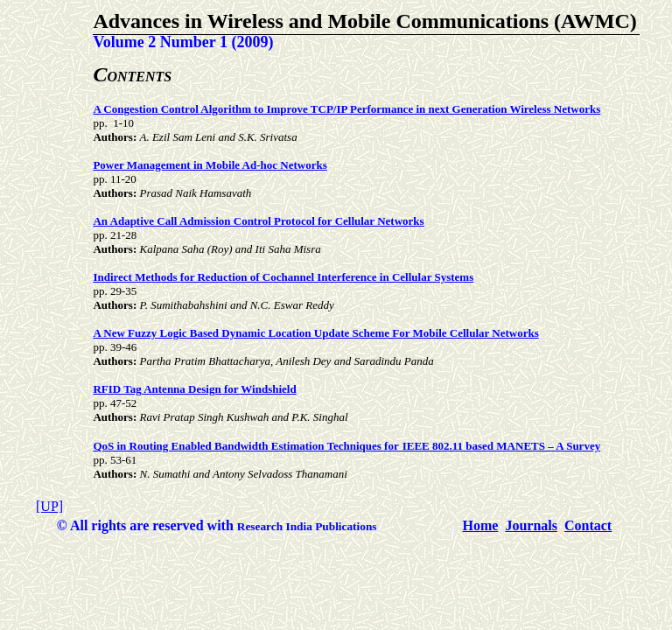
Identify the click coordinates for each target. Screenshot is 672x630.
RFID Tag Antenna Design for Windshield (194, 389)
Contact (588, 525)
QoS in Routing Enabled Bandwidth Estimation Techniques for (245, 446)
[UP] (49, 506)
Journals (531, 525)
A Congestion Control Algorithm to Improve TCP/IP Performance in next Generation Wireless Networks (346, 109)
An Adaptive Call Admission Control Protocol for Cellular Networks (258, 221)
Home (481, 525)
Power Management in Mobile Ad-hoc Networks (210, 165)
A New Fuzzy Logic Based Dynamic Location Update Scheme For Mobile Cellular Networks (315, 333)
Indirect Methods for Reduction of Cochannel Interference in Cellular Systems (283, 277)
